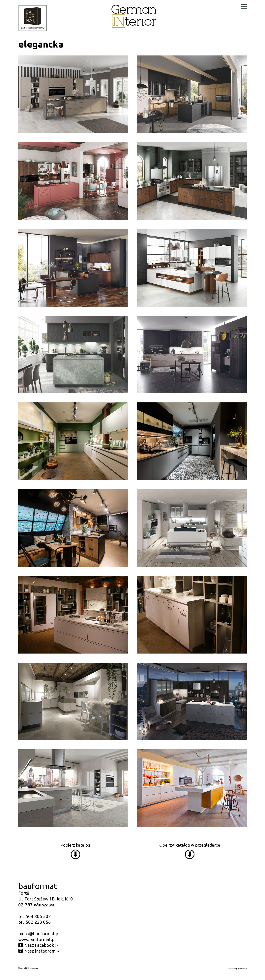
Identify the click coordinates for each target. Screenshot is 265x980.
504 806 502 (38, 916)
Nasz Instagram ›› (42, 951)
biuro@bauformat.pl (39, 934)
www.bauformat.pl (37, 939)
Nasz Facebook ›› (41, 945)
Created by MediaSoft (237, 969)
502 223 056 (38, 922)
